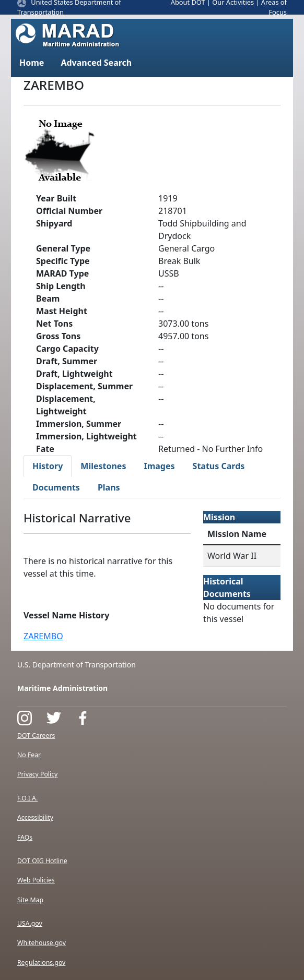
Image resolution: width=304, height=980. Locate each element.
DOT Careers (36, 736)
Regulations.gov (41, 963)
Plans (109, 487)
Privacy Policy (37, 774)
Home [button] (32, 63)
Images (159, 466)
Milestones (103, 466)
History (48, 466)
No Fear (29, 755)
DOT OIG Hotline (42, 861)
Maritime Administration (62, 688)
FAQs (25, 837)
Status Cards (219, 466)
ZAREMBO (43, 636)
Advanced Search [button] (96, 63)
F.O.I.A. (27, 798)
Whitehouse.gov (42, 943)
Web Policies (36, 880)
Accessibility (35, 817)
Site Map (30, 900)
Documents (56, 487)
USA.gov (30, 923)
